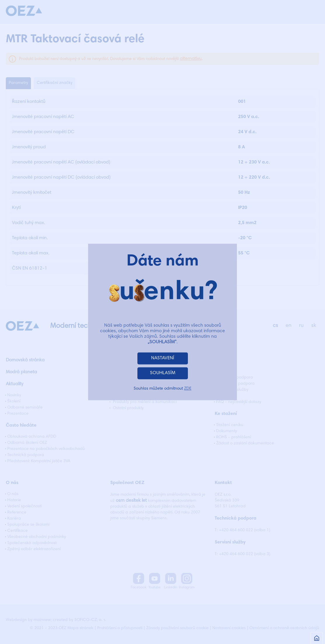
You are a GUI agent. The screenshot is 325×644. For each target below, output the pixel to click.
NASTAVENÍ (163, 358)
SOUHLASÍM (163, 373)
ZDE (188, 389)
